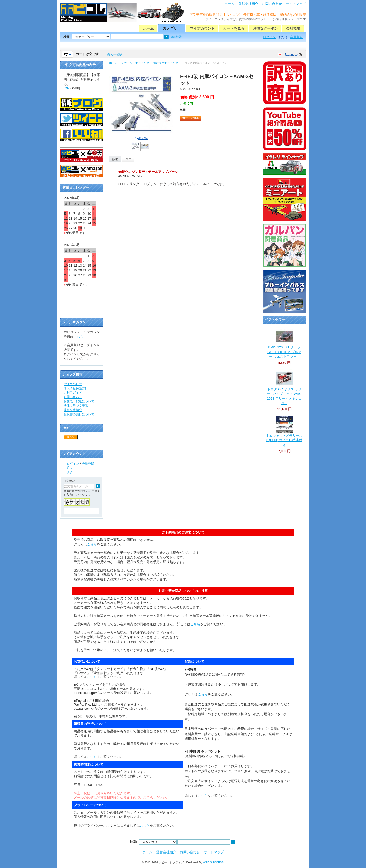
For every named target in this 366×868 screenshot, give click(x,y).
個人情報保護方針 (76, 388)
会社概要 (293, 28)
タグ (128, 159)
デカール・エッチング (135, 63)
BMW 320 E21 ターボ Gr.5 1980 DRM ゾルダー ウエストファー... (284, 352)
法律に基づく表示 (76, 406)
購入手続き (115, 55)
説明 (115, 159)
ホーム (229, 4)
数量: (183, 110)
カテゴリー (172, 28)
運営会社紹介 (248, 4)
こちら (78, 337)
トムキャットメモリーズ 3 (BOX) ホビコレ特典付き (284, 440)
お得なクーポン (265, 28)
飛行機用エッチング (166, 63)
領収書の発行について (79, 414)
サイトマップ (296, 4)
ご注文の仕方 (73, 384)
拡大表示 (143, 138)
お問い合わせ (272, 4)
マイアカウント (202, 28)
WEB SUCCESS (213, 862)
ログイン (269, 37)
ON (67, 88)
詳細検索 (176, 37)
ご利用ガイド (73, 393)
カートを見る (234, 28)
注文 (70, 468)
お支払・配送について (79, 401)
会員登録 (296, 37)
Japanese (291, 55)
